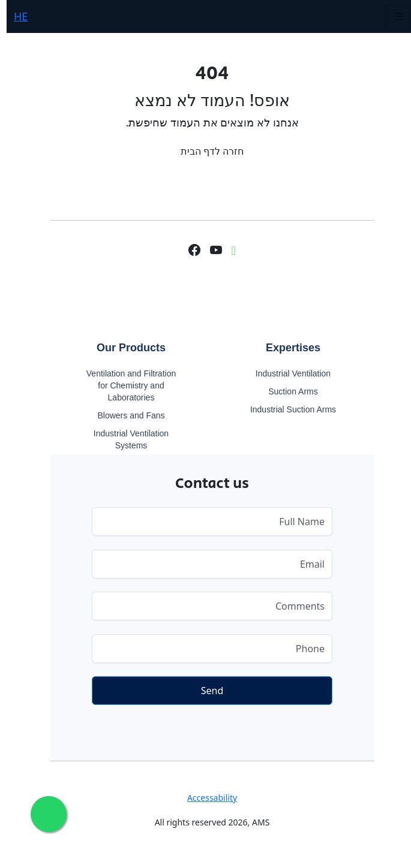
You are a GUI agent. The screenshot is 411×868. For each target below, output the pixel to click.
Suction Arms (286, 391)
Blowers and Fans (124, 415)
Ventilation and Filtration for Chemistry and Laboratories (124, 385)
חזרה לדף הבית (205, 151)
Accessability (205, 798)
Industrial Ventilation (286, 373)
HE (14, 16)
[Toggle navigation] (392, 16)
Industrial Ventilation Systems (124, 439)
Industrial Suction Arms (286, 409)
